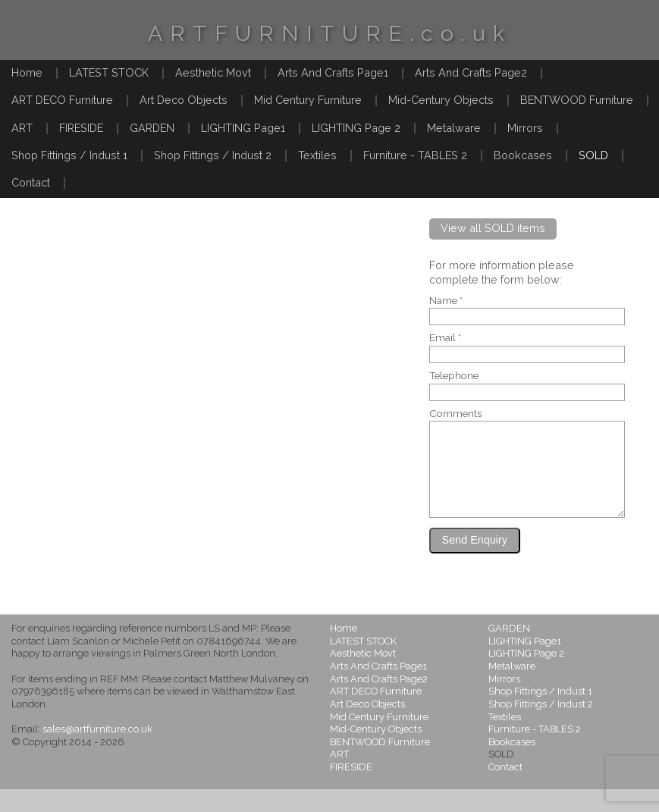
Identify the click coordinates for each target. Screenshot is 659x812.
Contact (31, 182)
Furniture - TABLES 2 (415, 155)
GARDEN (152, 128)
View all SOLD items (493, 228)
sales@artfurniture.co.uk (97, 752)
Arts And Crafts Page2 (471, 72)
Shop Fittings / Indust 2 (213, 155)
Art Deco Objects (184, 100)
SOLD (593, 155)
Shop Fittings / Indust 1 (69, 155)
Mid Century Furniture (308, 100)
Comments (455, 414)
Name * (446, 301)
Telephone (454, 376)
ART (22, 128)
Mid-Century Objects (441, 100)
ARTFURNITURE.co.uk (330, 33)
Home (27, 72)
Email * (445, 338)
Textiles (317, 155)
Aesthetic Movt (213, 72)
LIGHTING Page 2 (356, 128)
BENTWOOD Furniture (577, 100)
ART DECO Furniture (62, 100)
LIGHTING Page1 (243, 128)
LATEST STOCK (109, 72)
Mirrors (525, 128)
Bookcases (523, 155)
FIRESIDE (81, 128)
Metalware (454, 128)
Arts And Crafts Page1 (333, 72)
